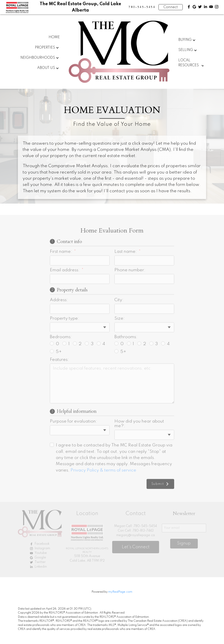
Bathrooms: (126, 351)
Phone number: (130, 284)
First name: (61, 265)
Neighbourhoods (38, 58)
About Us (46, 68)
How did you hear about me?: (139, 438)
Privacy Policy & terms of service (103, 484)
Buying (185, 40)
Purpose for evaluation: (73, 435)
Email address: (65, 284)
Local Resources (189, 63)
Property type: (65, 333)
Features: (59, 374)
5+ (56, 366)
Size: (120, 333)
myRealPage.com (120, 592)
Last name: (126, 265)
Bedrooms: (61, 351)
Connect (171, 7)
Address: (59, 314)
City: (119, 314)
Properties (45, 48)
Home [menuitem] (54, 37)
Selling (186, 50)
